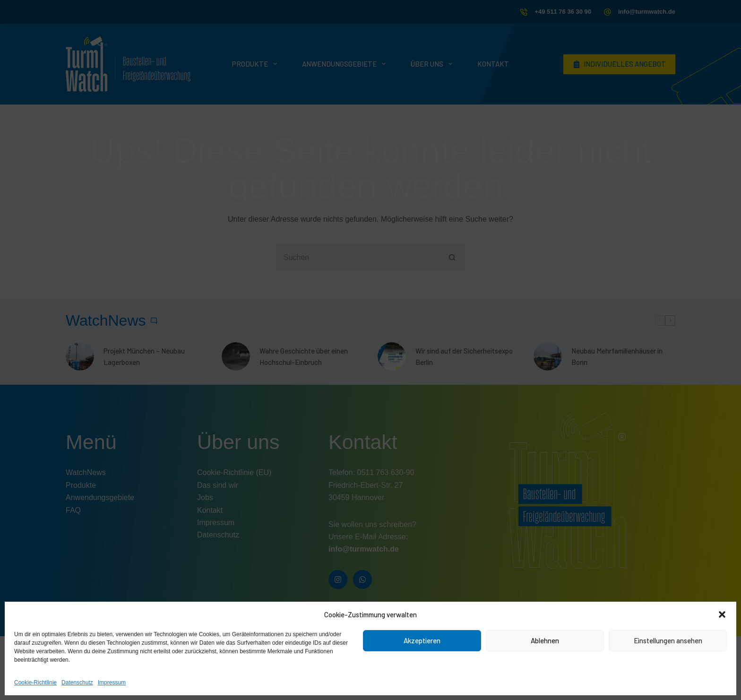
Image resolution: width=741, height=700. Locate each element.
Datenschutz (77, 683)
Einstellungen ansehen (668, 640)
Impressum (112, 683)
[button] (722, 614)
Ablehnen (545, 640)
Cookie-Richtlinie (35, 683)
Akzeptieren (422, 640)
